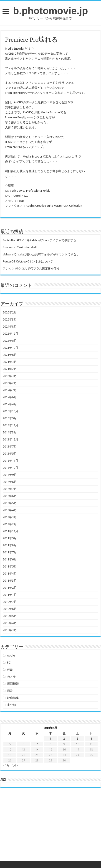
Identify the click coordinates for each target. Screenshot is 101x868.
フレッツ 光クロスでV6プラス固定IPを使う (31, 269)
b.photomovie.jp (50, 11)
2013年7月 (10, 447)
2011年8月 (10, 545)
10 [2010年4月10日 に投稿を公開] (78, 744)
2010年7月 (10, 602)
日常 (10, 691)
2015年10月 (10, 411)
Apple (11, 655)
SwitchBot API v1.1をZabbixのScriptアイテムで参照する (39, 240)
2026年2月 (10, 312)
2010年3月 (10, 630)
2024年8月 (10, 327)
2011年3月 (10, 581)
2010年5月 (10, 616)
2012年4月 (10, 510)
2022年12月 (10, 334)
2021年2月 (10, 369)
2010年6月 (10, 609)
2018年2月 (10, 383)
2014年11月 (10, 425)
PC (9, 663)
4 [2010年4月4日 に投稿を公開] (91, 739)
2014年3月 (10, 432)
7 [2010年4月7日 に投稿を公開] (37, 744)
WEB (10, 670)
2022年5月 (10, 341)
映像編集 (13, 698)
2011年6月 (10, 559)
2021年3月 (10, 362)
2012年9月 (10, 475)
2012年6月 (10, 496)
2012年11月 (10, 461)
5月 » (15, 765)
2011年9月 (10, 538)
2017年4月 (10, 404)
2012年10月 (10, 468)
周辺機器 (13, 684)
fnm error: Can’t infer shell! (20, 247)
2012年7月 (10, 489)
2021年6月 (10, 355)
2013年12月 (10, 439)
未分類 (11, 705)
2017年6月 (10, 397)
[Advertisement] (50, 828)
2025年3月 (10, 319)
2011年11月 (10, 531)
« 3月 (6, 765)
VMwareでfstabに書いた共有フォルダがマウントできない (41, 254)
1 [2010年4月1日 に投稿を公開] (50, 739)
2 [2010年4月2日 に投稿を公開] (64, 739)
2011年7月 (10, 552)
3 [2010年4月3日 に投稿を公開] (78, 739)
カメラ (11, 677)
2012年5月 (10, 503)
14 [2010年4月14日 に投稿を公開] (37, 750)
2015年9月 (10, 418)
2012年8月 (10, 482)
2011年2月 (10, 588)
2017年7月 (10, 390)
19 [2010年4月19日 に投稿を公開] (10, 755)
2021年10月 (10, 348)
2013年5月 (10, 454)
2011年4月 (10, 574)
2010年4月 (10, 623)
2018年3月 (10, 376)
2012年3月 (10, 517)
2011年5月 (10, 566)
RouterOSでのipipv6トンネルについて (28, 261)
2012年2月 (10, 524)
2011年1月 (10, 595)
